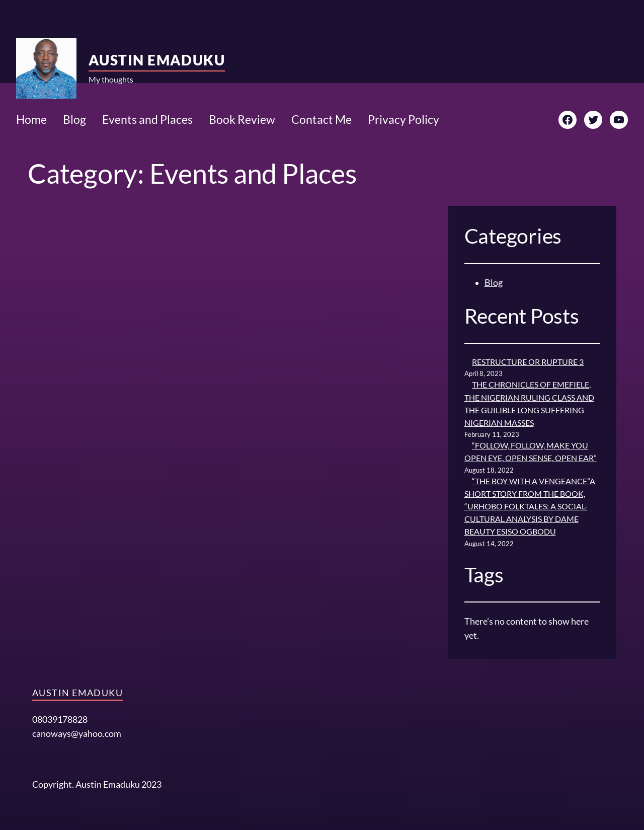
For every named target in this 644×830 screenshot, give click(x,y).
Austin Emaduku (157, 60)
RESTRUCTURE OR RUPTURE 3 (528, 362)
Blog (494, 283)
